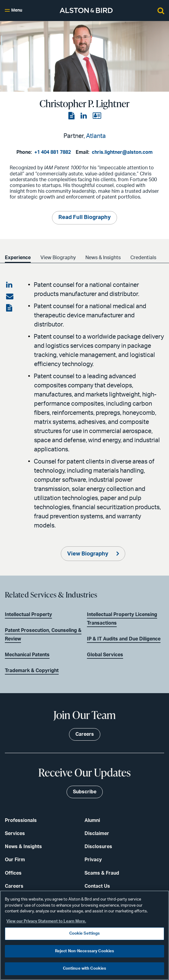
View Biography (59, 258)
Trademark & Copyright (32, 671)
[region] (84, 935)
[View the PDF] (72, 116)
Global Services (105, 655)
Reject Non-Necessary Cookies (85, 951)
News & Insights (105, 258)
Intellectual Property (28, 615)
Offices (13, 873)
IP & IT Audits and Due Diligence (124, 639)
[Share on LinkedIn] (10, 285)
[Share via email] (10, 297)
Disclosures (98, 847)
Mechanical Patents (27, 655)
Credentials (147, 258)
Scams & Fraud (102, 873)
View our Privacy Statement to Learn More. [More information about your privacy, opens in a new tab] (46, 921)
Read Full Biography (84, 217)
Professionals (21, 820)
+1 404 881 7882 (53, 152)
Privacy (93, 860)
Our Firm (15, 860)
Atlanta (96, 136)
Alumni (92, 820)
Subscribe (85, 792)
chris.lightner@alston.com (122, 152)
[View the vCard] (97, 116)
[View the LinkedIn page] (84, 116)
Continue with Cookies (85, 969)
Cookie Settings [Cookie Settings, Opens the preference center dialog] (85, 934)
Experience (18, 258)
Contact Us (97, 886)
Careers (14, 886)
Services (15, 834)
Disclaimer (97, 834)
